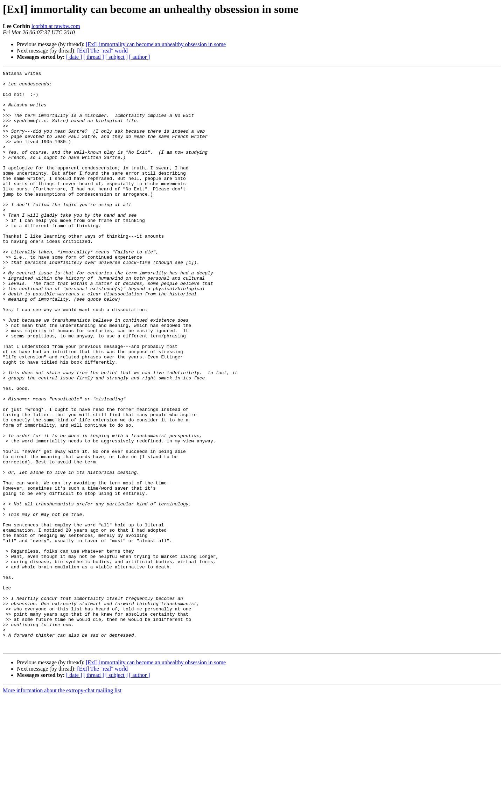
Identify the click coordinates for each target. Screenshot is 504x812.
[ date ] (74, 57)
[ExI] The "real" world (102, 51)
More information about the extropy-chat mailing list (62, 806)
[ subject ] (117, 57)
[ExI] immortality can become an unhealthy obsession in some (156, 44)
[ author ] (140, 57)
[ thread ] (94, 57)
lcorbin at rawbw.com (56, 26)
